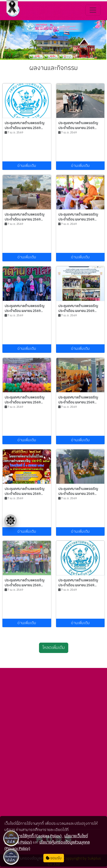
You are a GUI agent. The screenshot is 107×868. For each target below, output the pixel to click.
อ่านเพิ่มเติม (27, 166)
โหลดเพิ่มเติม (54, 648)
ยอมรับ (54, 858)
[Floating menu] (11, 521)
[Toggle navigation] (93, 10)
